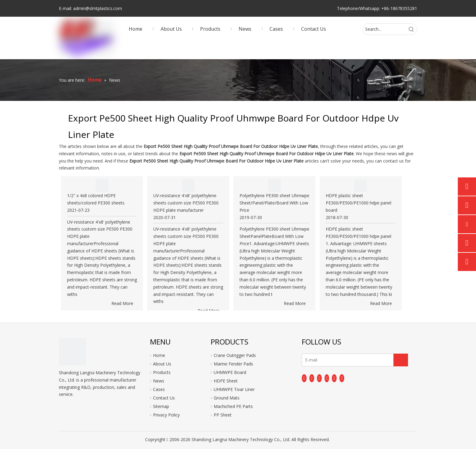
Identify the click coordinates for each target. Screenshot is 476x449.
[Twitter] (319, 378)
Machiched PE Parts (233, 406)
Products (162, 372)
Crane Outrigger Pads (235, 355)
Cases (159, 389)
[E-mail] (326, 360)
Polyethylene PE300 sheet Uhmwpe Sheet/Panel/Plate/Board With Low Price (274, 203)
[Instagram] (334, 378)
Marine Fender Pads (233, 364)
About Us (162, 364)
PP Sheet (223, 415)
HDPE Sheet (226, 381)
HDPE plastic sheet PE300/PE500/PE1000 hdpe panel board (359, 203)
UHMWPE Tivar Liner (234, 389)
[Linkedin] (312, 378)
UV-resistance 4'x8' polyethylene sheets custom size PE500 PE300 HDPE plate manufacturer (186, 203)
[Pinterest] (342, 378)
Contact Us (164, 398)
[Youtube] (327, 378)
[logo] (73, 352)
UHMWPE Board (230, 372)
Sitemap (161, 406)
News (159, 381)
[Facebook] (304, 378)
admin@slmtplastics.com (98, 8)
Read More (122, 303)
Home (159, 355)
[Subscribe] (401, 360)
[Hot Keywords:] (411, 29)
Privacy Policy (166, 415)
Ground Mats (227, 398)
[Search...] (384, 29)
